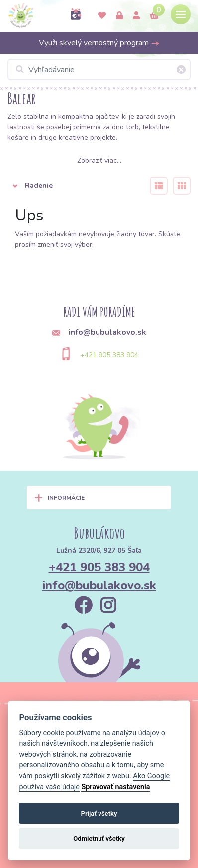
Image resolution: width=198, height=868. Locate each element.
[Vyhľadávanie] (99, 70)
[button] (72, 186)
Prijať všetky (99, 814)
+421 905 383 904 (109, 355)
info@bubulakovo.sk (99, 585)
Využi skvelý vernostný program (99, 43)
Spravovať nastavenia (115, 787)
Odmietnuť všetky (99, 838)
